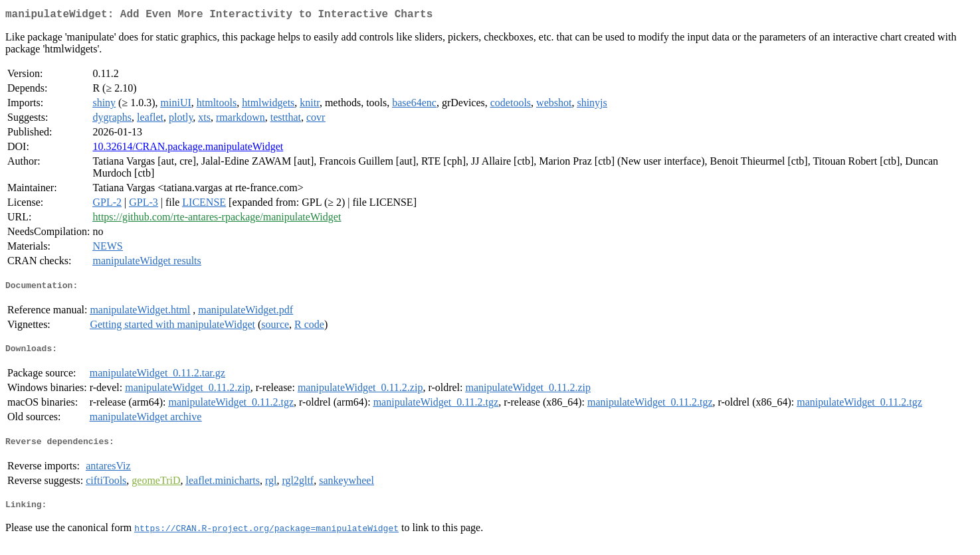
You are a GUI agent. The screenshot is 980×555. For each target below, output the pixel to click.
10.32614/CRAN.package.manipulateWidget (188, 149)
